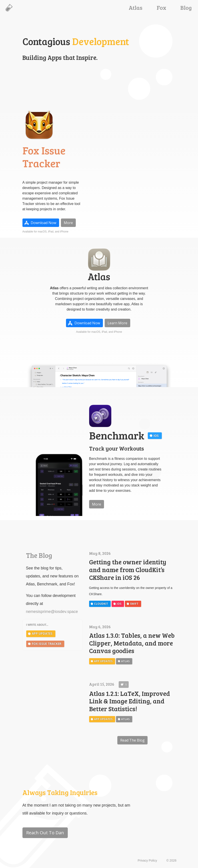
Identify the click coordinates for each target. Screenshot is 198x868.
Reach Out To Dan (45, 833)
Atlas (136, 8)
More (68, 223)
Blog (186, 8)
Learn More (117, 323)
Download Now (43, 223)
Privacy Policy (147, 860)
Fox (161, 8)
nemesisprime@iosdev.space (52, 612)
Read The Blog (132, 740)
